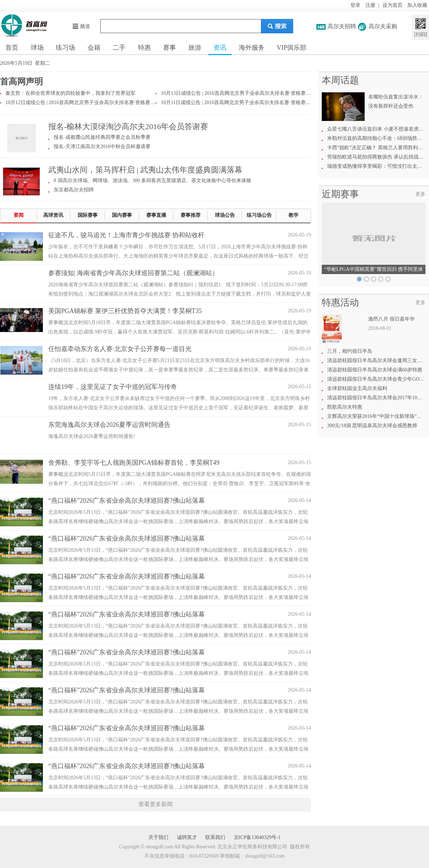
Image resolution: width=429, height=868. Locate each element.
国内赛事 (122, 215)
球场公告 (225, 215)
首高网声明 (21, 82)
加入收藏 (417, 5)
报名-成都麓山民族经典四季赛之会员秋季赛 (102, 137)
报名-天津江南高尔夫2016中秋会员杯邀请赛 (102, 147)
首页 (12, 48)
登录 (355, 5)
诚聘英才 (187, 837)
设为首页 (393, 5)
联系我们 (215, 837)
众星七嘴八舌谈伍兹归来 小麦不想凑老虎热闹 (378, 129)
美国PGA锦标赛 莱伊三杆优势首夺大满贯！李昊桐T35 (125, 311)
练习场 (65, 48)
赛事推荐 (191, 215)
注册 (370, 5)
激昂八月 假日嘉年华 (391, 319)
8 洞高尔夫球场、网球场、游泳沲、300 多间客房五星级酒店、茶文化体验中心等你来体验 (152, 181)
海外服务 (252, 48)
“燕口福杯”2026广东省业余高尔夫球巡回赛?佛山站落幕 (127, 501)
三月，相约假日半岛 (350, 351)
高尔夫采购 (383, 26)
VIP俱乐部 (292, 48)
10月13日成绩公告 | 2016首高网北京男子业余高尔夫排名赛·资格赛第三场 (236, 93)
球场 (37, 48)
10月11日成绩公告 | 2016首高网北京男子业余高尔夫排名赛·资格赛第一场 (236, 103)
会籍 (94, 48)
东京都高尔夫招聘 (74, 190)
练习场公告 (259, 215)
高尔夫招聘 (342, 26)
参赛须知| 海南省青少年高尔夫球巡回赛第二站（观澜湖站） (133, 273)
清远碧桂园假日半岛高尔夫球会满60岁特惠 (375, 370)
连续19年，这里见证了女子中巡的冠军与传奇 (113, 387)
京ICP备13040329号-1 (257, 837)
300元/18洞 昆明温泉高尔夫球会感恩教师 (372, 426)
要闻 (19, 215)
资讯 (220, 48)
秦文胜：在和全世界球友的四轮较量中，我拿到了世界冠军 (70, 93)
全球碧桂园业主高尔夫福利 (357, 388)
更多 (420, 194)
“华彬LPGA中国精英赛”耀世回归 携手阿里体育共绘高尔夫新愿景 (374, 270)
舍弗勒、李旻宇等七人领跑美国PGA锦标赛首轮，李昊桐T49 (134, 463)
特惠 (144, 48)
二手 (119, 48)
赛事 (169, 48)
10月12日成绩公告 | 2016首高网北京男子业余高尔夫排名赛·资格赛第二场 (80, 103)
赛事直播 (156, 215)
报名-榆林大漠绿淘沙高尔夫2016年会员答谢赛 (128, 126)
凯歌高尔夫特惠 (345, 407)
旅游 (195, 48)
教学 (294, 215)
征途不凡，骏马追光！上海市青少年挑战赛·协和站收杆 (126, 235)
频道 (81, 26)
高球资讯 (53, 215)
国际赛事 (88, 215)
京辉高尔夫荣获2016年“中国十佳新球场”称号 (377, 416)
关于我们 (158, 837)
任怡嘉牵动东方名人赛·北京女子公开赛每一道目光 (120, 349)
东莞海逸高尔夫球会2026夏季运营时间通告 (109, 425)
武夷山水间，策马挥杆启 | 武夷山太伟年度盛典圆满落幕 (145, 170)
